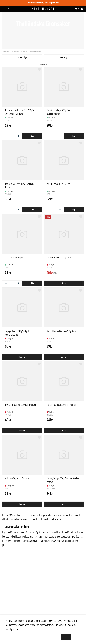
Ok (66, 637)
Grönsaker (24, 51)
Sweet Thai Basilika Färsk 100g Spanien (62, 331)
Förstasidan (6, 51)
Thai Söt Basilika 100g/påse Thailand (61, 405)
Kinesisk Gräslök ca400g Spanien (60, 258)
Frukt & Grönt (15, 51)
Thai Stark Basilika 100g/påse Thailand (20, 405)
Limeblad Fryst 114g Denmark (17, 258)
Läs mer (64, 283)
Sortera (64, 58)
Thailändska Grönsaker (36, 51)
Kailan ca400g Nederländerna (17, 479)
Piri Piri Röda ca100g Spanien (58, 184)
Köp (32, 136)
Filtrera (23, 58)
